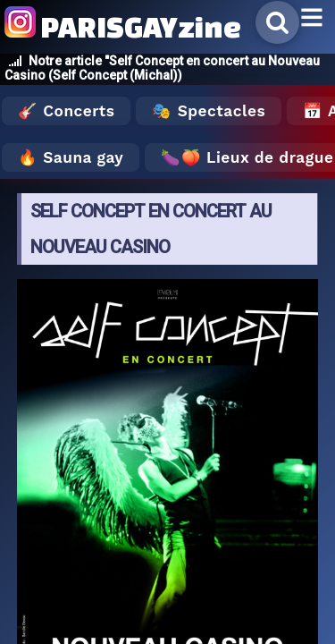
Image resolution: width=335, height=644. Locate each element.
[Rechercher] (277, 22)
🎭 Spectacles (209, 111)
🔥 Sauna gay (71, 157)
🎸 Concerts (66, 111)
